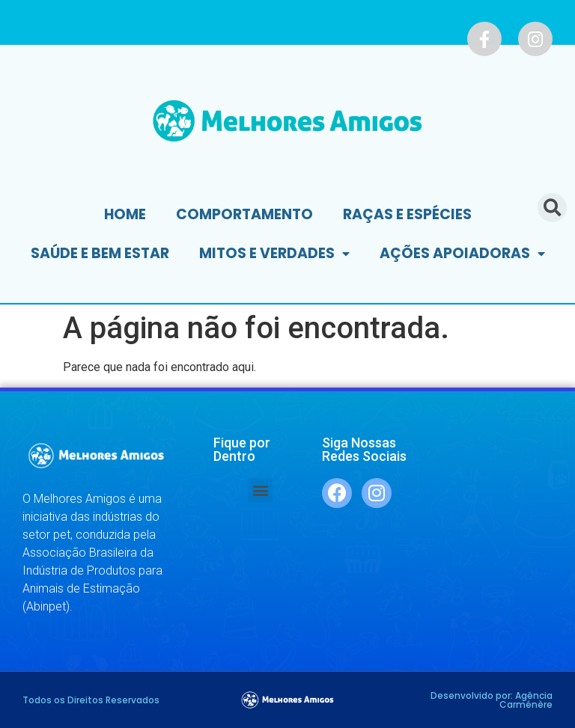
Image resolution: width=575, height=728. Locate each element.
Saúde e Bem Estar (100, 253)
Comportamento (244, 214)
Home (125, 214)
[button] (260, 490)
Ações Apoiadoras (462, 254)
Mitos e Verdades (274, 254)
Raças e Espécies (407, 214)
